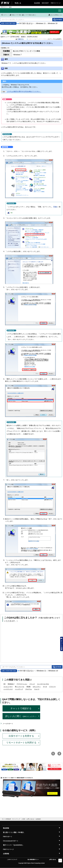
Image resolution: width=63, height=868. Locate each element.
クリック (32, 684)
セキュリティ (37, 687)
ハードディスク (8, 689)
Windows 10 (52, 23)
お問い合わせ (53, 860)
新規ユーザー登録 (15, 15)
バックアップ (19, 689)
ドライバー (52, 687)
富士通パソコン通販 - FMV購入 (14, 832)
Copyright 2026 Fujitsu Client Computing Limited (32, 863)
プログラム (28, 689)
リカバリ (37, 689)
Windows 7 (11, 684)
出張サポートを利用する (21, 736)
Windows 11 (40, 23)
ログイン (4, 15)
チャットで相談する (21, 708)
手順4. (55, 207)
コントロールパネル (43, 684)
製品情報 (37, 3)
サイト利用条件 (6, 819)
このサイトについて (12, 860)
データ (45, 687)
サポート (18, 3)
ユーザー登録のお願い (29, 15)
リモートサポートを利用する (21, 743)
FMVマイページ (56, 3)
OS (4, 684)
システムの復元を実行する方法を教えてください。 (21, 91)
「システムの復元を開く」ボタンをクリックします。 (23, 251)
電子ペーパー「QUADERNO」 (13, 845)
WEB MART (45, 3)
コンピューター (8, 687)
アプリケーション (22, 684)
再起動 (28, 687)
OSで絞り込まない (26, 23)
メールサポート (8, 724)
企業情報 (6, 854)
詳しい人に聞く (21, 716)
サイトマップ (16, 819)
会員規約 (38, 819)
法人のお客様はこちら (55, 15)
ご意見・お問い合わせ (28, 819)
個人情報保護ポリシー (33, 860)
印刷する (21, 39)
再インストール (20, 687)
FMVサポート (4, 7)
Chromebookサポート (11, 841)
